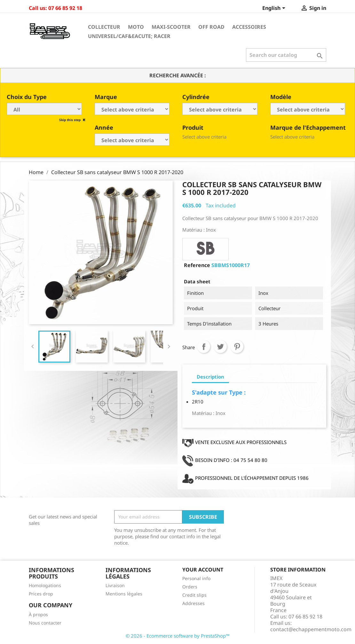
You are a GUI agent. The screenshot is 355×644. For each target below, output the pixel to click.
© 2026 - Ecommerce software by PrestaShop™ (178, 636)
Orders (190, 587)
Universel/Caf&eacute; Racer (129, 36)
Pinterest (237, 347)
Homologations (45, 585)
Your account (203, 570)
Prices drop (41, 594)
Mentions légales (124, 594)
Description (210, 377)
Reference (197, 265)
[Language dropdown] (275, 9)
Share (204, 347)
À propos (38, 614)
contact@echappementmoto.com (311, 629)
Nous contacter (45, 623)
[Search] (286, 55)
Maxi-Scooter (171, 27)
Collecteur (104, 27)
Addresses (193, 603)
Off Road (211, 27)
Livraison (115, 585)
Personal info (196, 578)
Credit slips (194, 595)
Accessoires (249, 27)
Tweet (220, 347)
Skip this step (70, 120)
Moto (136, 27)
